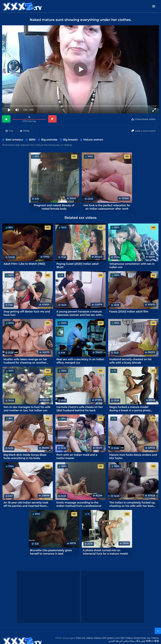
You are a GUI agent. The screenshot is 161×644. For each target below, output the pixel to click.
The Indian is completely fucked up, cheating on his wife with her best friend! (132, 504)
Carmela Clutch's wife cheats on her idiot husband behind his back (80, 409)
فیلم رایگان (140, 641)
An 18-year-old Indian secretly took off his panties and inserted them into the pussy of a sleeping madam (27, 504)
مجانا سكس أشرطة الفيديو (121, 641)
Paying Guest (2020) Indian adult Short (78, 265)
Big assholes (49, 140)
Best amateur (14, 140)
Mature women (93, 140)
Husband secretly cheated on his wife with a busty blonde (130, 361)
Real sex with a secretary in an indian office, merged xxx (80, 361)
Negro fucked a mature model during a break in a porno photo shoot (130, 409)
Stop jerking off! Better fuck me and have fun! (27, 313)
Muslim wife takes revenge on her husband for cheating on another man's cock (25, 361)
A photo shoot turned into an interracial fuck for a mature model (105, 552)
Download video (145, 119)
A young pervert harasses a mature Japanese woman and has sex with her (79, 313)
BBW (32, 140)
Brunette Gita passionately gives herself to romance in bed (51, 552)
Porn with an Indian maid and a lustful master (77, 456)
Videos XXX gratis (104, 638)
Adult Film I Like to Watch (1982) (24, 264)
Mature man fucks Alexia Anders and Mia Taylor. (133, 456)
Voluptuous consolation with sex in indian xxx (132, 265)
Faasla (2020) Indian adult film (129, 312)
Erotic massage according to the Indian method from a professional (79, 504)
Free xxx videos (84, 638)
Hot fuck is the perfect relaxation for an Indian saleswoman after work (107, 207)
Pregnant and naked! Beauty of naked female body (54, 207)
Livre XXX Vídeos (124, 638)
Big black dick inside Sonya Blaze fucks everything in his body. (25, 456)
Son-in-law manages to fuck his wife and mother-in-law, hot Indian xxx (27, 409)
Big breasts (70, 140)
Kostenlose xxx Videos (146, 638)
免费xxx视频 (152, 641)
